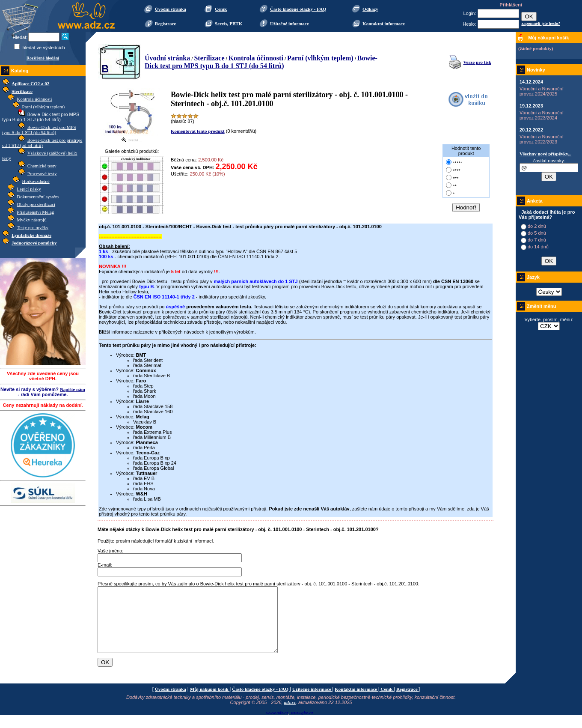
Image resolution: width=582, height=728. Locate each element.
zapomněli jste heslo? (541, 23)
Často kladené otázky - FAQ (298, 9)
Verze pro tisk (477, 62)
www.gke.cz (302, 725)
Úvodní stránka (171, 9)
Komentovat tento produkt (198, 131)
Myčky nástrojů (31, 220)
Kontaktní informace (384, 24)
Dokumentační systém (38, 197)
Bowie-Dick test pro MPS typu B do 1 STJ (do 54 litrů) (261, 62)
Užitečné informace (290, 24)
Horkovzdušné (36, 181)
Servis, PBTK (229, 24)
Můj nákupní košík (210, 702)
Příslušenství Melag (35, 212)
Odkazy (370, 9)
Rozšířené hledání (43, 58)
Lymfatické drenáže (31, 235)
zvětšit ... (135, 140)
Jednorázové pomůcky (34, 243)
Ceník (221, 9)
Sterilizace (22, 91)
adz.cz (290, 715)
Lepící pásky (29, 189)
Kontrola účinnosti (34, 99)
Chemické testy (42, 166)
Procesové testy (42, 173)
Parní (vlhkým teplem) (44, 107)
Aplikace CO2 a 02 (30, 84)
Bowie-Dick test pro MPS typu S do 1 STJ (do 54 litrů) (39, 130)
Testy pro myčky (33, 227)
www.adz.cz (277, 725)
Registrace (165, 24)
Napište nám (73, 389)
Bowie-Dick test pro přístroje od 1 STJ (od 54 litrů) (42, 143)
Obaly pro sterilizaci (36, 204)
